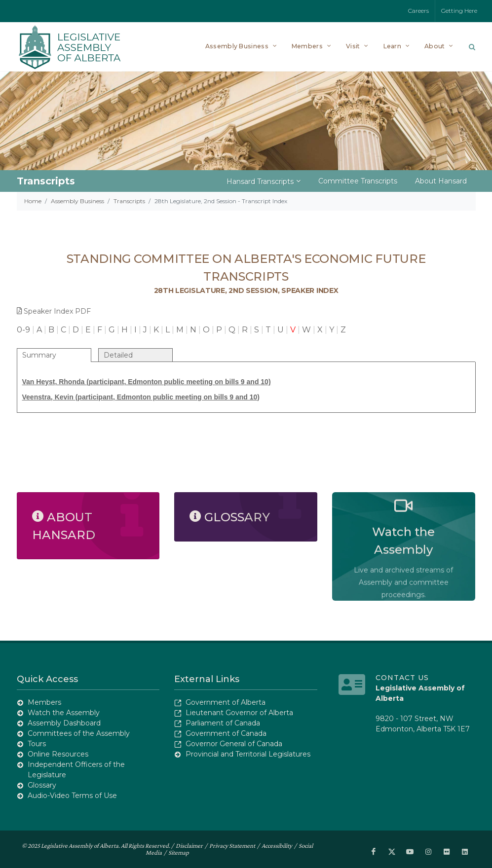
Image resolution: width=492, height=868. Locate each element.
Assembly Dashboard (64, 723)
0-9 (23, 330)
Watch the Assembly (64, 713)
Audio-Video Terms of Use (72, 796)
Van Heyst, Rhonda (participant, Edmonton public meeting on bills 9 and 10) (147, 382)
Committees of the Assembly (79, 733)
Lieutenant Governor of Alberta (239, 713)
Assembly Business (77, 201)
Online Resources (58, 754)
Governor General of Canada (234, 744)
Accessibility (277, 846)
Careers (418, 11)
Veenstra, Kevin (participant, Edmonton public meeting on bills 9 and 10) (141, 397)
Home (33, 201)
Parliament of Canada (223, 723)
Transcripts (129, 201)
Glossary (42, 785)
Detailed (118, 355)
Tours (37, 744)
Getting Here (459, 11)
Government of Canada (226, 733)
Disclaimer (189, 846)
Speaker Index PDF (54, 311)
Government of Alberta (226, 702)
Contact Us (402, 678)
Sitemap (179, 852)
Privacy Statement (232, 846)
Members (44, 702)
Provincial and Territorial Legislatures (248, 754)
